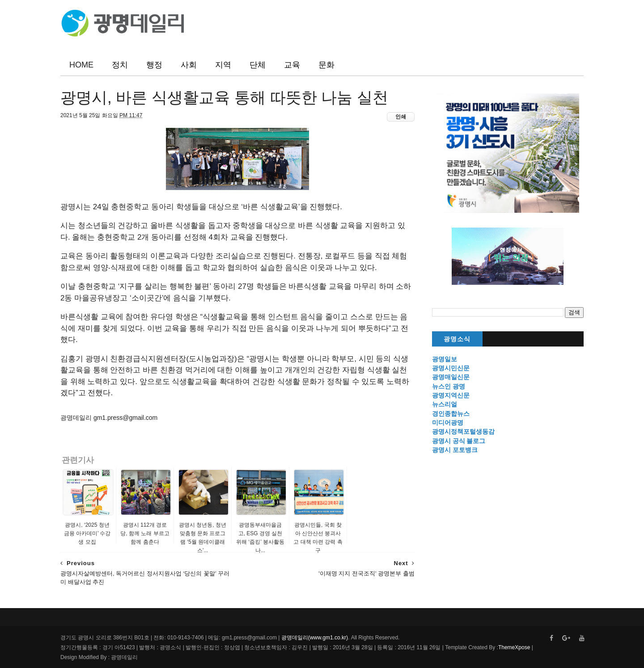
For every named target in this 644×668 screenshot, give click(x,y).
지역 (223, 65)
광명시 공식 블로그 (459, 441)
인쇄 (401, 117)
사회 (189, 65)
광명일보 (445, 359)
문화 (326, 65)
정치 (120, 65)
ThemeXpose (514, 647)
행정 (154, 65)
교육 (292, 65)
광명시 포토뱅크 (455, 450)
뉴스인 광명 (449, 386)
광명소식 (457, 339)
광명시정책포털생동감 (463, 431)
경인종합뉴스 (451, 414)
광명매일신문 (451, 377)
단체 (258, 65)
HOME (81, 65)
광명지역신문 (451, 395)
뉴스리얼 (445, 404)
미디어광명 (448, 423)
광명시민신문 (451, 368)
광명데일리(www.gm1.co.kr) (315, 638)
